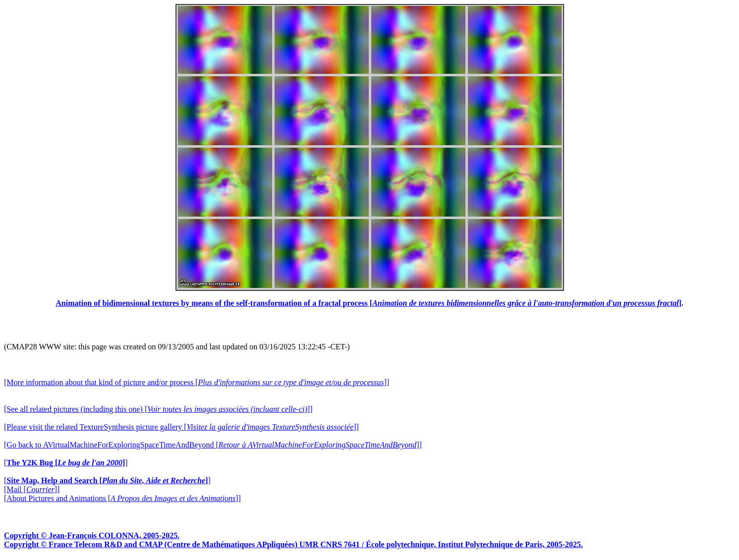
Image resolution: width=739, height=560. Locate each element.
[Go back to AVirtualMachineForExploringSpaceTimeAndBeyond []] (213, 445)
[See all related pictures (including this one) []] (158, 409)
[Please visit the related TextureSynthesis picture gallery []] (181, 427)
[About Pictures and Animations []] (122, 498)
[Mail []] (32, 489)
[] (66, 463)
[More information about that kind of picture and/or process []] (197, 382)
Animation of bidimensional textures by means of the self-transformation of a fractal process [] (369, 303)
